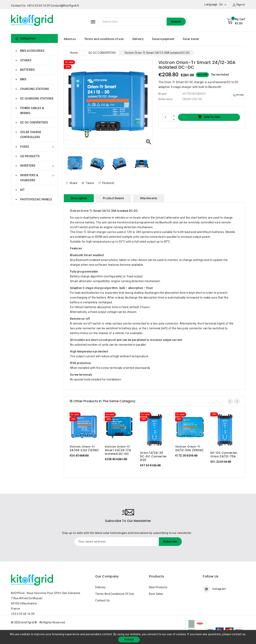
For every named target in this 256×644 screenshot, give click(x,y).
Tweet (90, 183)
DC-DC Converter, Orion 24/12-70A (224, 455)
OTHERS (26, 60)
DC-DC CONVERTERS (34, 122)
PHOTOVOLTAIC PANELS (36, 199)
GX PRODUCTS (30, 156)
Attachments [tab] (149, 198)
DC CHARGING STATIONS (37, 99)
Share (74, 183)
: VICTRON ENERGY (193, 94)
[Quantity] (167, 117)
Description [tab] (79, 198)
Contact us (102, 600)
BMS (23, 79)
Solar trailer (191, 39)
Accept (129, 639)
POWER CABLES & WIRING (32, 111)
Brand (163, 94)
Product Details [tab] (113, 198)
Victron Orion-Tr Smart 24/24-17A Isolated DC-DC (118, 450)
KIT (22, 190)
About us (70, 39)
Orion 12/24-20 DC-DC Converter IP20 (153, 456)
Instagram (219, 589)
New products (158, 587)
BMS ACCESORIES (32, 51)
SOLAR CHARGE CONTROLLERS (31, 135)
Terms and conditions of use (104, 39)
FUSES (37, 147)
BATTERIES (28, 70)
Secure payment (163, 39)
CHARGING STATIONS (35, 89)
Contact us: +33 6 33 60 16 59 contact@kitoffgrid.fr (45, 6)
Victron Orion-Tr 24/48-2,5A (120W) (84, 448)
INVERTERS (37, 166)
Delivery (138, 39)
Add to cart (209, 117)
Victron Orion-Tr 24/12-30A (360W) (189, 448)
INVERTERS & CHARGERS (37, 177)
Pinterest (108, 183)
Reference (165, 99)
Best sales (156, 594)
